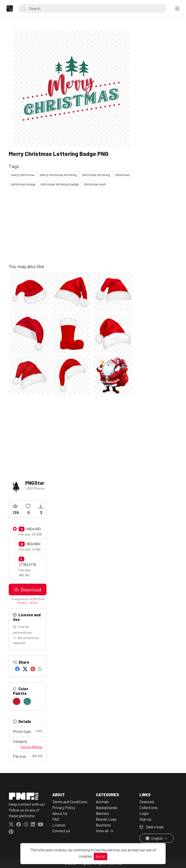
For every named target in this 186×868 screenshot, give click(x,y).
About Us (60, 813)
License (59, 825)
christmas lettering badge (60, 184)
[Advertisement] (71, 229)
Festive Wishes (31, 747)
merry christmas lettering (58, 175)
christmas (122, 175)
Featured (147, 802)
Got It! (101, 857)
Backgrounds (107, 807)
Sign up (145, 819)
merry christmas (23, 175)
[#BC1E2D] (17, 701)
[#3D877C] (27, 701)
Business (103, 825)
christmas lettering (96, 175)
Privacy (22, 603)
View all (102, 831)
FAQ (56, 819)
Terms (34, 603)
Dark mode (151, 827)
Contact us (61, 831)
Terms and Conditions (70, 802)
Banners (103, 813)
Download (28, 589)
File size (28, 756)
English (155, 838)
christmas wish (95, 184)
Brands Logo (106, 819)
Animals (102, 802)
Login (144, 813)
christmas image (23, 184)
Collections (149, 807)
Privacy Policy (64, 807)
